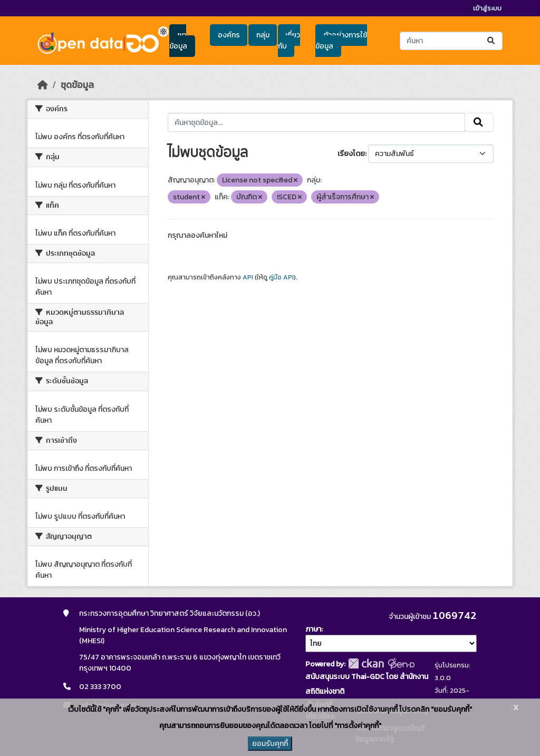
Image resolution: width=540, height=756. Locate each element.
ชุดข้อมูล (178, 41)
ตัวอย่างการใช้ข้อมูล (341, 41)
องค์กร (229, 35)
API (248, 277)
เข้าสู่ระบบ (487, 8)
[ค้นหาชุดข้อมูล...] (451, 41)
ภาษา (313, 629)
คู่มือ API (281, 277)
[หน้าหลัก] (43, 85)
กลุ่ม (263, 35)
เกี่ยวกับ (289, 41)
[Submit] (492, 41)
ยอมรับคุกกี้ (270, 744)
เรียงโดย (351, 154)
